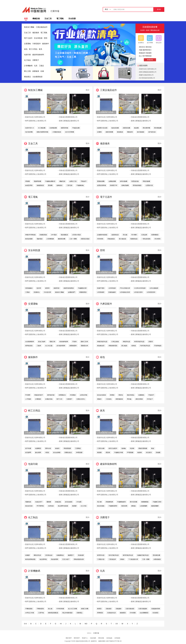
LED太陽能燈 (154, 288)
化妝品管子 (39, 502)
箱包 (26, 49)
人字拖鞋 (28, 399)
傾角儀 (134, 346)
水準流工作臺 (30, 613)
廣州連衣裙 (51, 395)
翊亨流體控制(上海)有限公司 (36, 121)
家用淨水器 (101, 555)
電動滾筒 (130, 132)
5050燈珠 (100, 239)
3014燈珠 (158, 239)
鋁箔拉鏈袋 (69, 502)
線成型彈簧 (29, 185)
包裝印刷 (27, 55)
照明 (46, 38)
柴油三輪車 (42, 342)
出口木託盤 (49, 346)
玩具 (36, 66)
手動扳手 (84, 181)
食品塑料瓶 (43, 559)
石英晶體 (144, 235)
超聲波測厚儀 (102, 185)
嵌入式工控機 (73, 609)
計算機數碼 (28, 66)
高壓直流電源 (85, 239)
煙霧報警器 (83, 292)
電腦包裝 (28, 502)
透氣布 (99, 399)
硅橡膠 (27, 555)
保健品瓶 (58, 502)
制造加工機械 (29, 27)
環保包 (121, 395)
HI (61, 624)
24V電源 (54, 235)
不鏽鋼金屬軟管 (50, 181)
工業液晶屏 (112, 559)
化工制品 (27, 60)
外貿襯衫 (73, 395)
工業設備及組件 (42, 27)
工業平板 (41, 613)
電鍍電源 (40, 239)
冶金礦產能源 (37, 77)
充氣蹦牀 (119, 609)
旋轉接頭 (59, 185)
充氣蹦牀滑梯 (156, 609)
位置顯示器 (149, 185)
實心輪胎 (124, 346)
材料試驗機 (124, 181)
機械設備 (36, 19)
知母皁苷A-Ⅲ (30, 128)
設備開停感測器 (102, 235)
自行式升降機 (70, 132)
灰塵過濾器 (157, 559)
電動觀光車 (84, 346)
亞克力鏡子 (66, 559)
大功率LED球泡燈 (140, 288)
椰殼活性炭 (37, 555)
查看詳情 (150, 60)
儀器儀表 (36, 33)
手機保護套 (29, 609)
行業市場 (55, 11)
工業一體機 (146, 559)
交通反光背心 (81, 399)
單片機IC (134, 235)
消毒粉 (122, 559)
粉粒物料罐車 (64, 342)
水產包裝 (51, 506)
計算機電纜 (50, 239)
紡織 (42, 71)
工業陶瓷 (78, 448)
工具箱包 (109, 399)
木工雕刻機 (42, 128)
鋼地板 (134, 506)
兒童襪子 (69, 399)
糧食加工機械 (59, 292)
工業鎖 (27, 292)
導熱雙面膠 (67, 448)
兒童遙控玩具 (111, 613)
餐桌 (153, 448)
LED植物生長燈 (125, 292)
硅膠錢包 (141, 395)
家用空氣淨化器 (128, 555)
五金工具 (48, 19)
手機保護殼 (40, 609)
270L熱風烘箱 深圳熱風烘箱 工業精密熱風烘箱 (34, 112)
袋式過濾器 (141, 132)
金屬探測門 (72, 292)
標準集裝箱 (29, 346)
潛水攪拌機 (146, 128)
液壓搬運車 (73, 346)
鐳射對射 (57, 288)
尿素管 (151, 342)
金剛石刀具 (73, 181)
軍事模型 (100, 613)
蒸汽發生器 (152, 132)
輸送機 (136, 128)
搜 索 (159, 9)
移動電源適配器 (53, 613)
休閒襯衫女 (62, 395)
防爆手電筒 (101, 288)
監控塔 (39, 288)
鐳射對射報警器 (69, 288)
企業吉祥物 (84, 395)
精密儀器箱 (119, 399)
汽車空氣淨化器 (145, 346)
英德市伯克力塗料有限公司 (148, 69)
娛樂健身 (36, 71)
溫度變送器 (115, 235)
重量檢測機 (101, 181)
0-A (25, 624)
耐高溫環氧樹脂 (30, 559)
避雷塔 (47, 288)
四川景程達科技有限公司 (147, 78)
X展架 (47, 452)
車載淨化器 (126, 342)
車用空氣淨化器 (139, 342)
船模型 (99, 609)
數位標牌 (38, 452)
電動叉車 (52, 342)
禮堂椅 (108, 452)
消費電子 (36, 60)
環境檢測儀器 (137, 185)
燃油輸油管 (101, 346)
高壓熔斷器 (155, 235)
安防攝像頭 (29, 288)
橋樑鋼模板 (145, 502)
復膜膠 (74, 506)
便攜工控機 (85, 609)
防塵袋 (112, 395)
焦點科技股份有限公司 (83, 641)
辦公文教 (27, 71)
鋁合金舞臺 (57, 452)
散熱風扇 (120, 132)
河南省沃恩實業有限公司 (68, 117)
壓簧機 (50, 185)
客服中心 (85, 638)
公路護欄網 (143, 506)
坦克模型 (155, 613)
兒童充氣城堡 (130, 609)
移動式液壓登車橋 (42, 132)
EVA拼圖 (133, 613)
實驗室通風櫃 (143, 448)
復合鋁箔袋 (29, 506)
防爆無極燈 (112, 292)
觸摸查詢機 (62, 239)
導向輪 (129, 399)
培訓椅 (132, 448)
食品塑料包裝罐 (63, 506)
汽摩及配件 (37, 44)
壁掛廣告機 (156, 555)
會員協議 (109, 638)
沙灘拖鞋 (38, 399)
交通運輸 (27, 44)
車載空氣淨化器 (102, 342)
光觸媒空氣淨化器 (143, 555)
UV (117, 624)
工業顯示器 (101, 559)
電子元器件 (28, 38)
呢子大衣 (59, 399)
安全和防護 (38, 38)
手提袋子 (151, 395)
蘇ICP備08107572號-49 (114, 641)
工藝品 (41, 66)
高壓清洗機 (126, 128)
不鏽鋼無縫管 (121, 502)
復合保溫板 (101, 506)
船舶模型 (123, 613)
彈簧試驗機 (146, 181)
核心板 (50, 609)
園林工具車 (84, 342)
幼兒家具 (149, 452)
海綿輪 (124, 448)
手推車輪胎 (158, 346)
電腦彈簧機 (37, 181)
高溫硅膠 (81, 555)
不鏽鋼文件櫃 (119, 452)
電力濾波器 (122, 239)
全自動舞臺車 (30, 342)
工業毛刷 (69, 185)
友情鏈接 (117, 638)
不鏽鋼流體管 (113, 506)
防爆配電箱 (43, 235)
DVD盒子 (150, 399)
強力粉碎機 (29, 132)
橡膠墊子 (71, 555)
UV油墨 (79, 502)
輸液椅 (140, 452)
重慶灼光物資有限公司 (146, 75)
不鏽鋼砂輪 (80, 185)
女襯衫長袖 (49, 399)
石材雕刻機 (53, 128)
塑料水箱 (48, 448)
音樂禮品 (79, 613)
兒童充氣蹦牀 (143, 609)
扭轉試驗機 (125, 185)
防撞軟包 (37, 292)
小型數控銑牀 (57, 132)
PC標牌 (28, 395)
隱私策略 (101, 638)
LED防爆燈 (101, 292)
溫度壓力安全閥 (102, 128)
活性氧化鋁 (49, 555)
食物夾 (57, 448)
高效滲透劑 (55, 559)
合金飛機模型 (144, 613)
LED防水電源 (76, 235)
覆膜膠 (49, 502)
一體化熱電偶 (146, 239)
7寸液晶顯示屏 (133, 559)
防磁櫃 (158, 452)
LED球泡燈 (112, 288)
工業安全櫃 (101, 448)
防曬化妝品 (68, 452)
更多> (88, 90)
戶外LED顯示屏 (125, 288)
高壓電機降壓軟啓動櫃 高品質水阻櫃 (57, 112)
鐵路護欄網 (155, 506)
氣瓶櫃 (99, 452)
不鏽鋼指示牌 (82, 288)
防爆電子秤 (114, 185)
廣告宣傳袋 (139, 399)
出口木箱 (84, 506)
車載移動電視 (113, 346)
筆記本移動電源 (67, 613)
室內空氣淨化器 (114, 555)
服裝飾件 (46, 44)
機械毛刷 (62, 181)
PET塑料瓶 (40, 506)
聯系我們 (77, 638)
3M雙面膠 (79, 452)
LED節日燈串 (138, 292)
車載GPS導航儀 (30, 235)
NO (86, 624)
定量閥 (99, 132)
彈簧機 (27, 181)
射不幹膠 (28, 448)
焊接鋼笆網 (109, 502)
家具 (41, 49)
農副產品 (27, 77)
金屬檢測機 (112, 181)
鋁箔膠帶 (28, 452)
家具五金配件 (113, 448)
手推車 (74, 342)
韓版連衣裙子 (39, 395)
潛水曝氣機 (158, 128)
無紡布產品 (131, 395)
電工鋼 (99, 502)
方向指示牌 (47, 292)
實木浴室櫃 (134, 502)
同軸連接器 (111, 239)
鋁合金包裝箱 (102, 395)
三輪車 (39, 346)
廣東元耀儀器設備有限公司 (148, 72)
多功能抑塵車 (61, 346)
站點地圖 (93, 638)
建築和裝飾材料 (38, 55)
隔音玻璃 (124, 506)
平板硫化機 (76, 128)
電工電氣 (60, 19)
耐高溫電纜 (29, 239)
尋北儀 (125, 235)
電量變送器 (134, 239)
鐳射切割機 (109, 132)
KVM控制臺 (60, 609)
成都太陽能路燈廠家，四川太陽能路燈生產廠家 (79, 112)
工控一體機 (73, 239)
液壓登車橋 (64, 128)
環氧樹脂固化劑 (79, 559)
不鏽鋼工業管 (157, 502)
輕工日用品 (33, 49)
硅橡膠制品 (60, 555)
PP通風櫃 (130, 452)
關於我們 (69, 638)
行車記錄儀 (115, 342)
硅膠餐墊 (38, 448)
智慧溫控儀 (135, 181)
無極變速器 (40, 185)
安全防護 (72, 19)
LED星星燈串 (151, 292)
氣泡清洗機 (115, 128)
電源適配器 (64, 235)
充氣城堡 (109, 609)
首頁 (26, 19)
